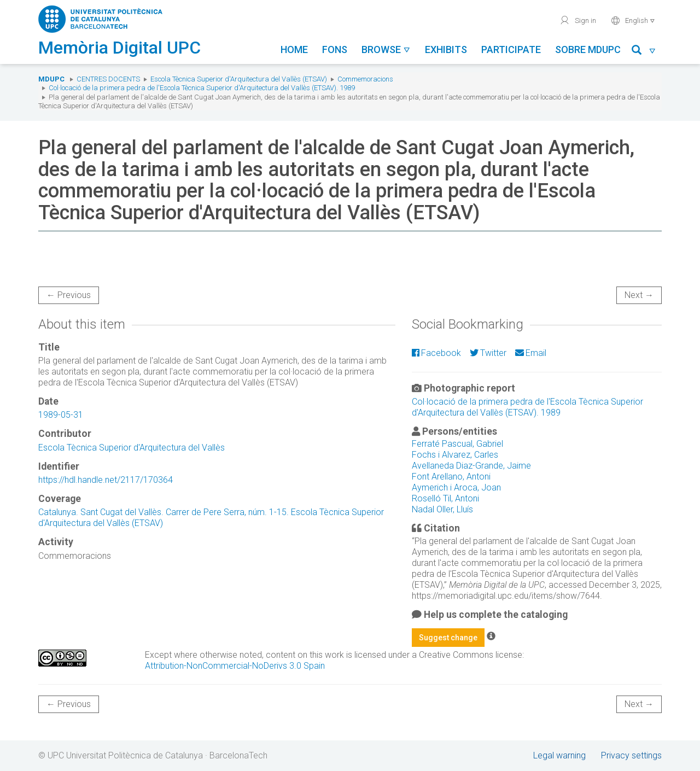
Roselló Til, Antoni (445, 498)
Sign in (578, 20)
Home (294, 49)
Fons (335, 49)
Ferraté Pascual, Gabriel (457, 444)
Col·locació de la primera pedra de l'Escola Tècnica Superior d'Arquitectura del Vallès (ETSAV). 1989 (202, 88)
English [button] (633, 20)
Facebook (436, 353)
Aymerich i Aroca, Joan (456, 487)
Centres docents (108, 79)
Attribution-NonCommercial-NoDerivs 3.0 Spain (235, 666)
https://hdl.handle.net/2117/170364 (106, 480)
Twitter (488, 353)
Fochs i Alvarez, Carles (455, 455)
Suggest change (448, 638)
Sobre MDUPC (588, 49)
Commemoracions (365, 79)
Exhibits (446, 49)
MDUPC (51, 79)
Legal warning (559, 755)
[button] (644, 52)
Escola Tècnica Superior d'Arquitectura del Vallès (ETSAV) (239, 79)
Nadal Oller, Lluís (442, 509)
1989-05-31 (61, 415)
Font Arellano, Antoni (451, 477)
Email (531, 353)
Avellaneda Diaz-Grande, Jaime (471, 466)
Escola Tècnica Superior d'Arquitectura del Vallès (132, 448)
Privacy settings (631, 755)
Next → (639, 295)
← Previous (69, 295)
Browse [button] (386, 49)
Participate (511, 49)
